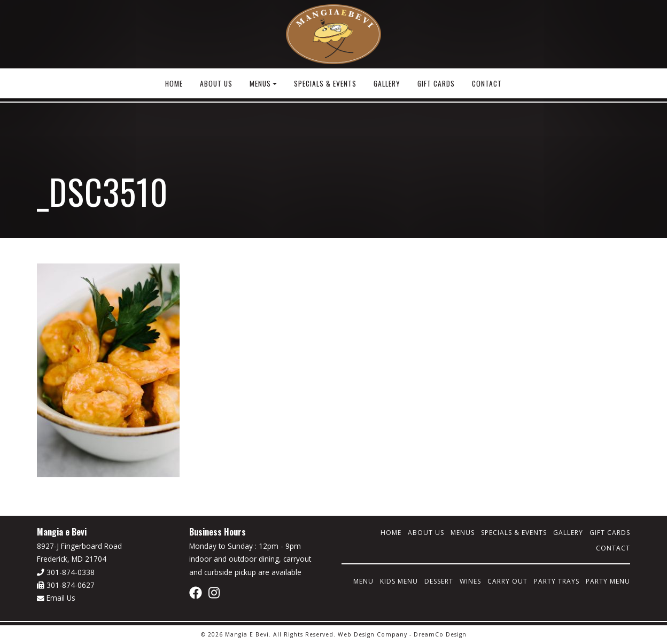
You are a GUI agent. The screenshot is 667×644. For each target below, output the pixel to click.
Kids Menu (399, 581)
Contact (487, 83)
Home (174, 83)
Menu (363, 581)
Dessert (439, 581)
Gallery (387, 83)
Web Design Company (373, 634)
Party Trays (557, 581)
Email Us (56, 598)
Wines (470, 581)
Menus (260, 83)
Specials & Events (325, 83)
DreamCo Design (440, 634)
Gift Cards (436, 83)
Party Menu (608, 581)
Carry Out (507, 581)
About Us (216, 83)
